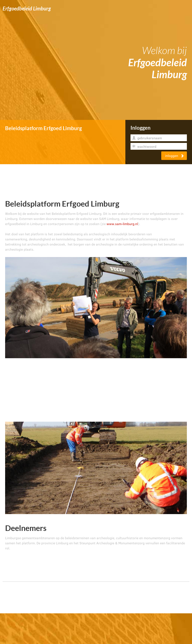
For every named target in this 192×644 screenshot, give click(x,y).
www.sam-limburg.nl (122, 224)
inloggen (175, 156)
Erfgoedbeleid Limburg (27, 9)
